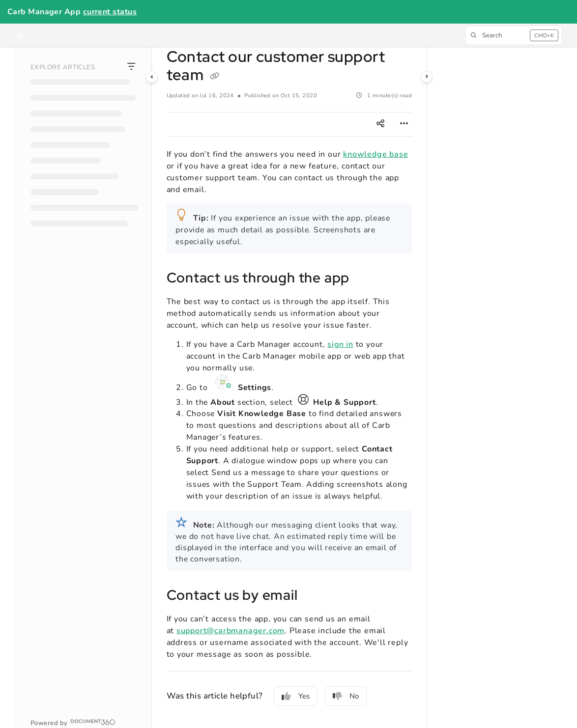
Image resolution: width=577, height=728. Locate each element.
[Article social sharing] (380, 124)
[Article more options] (404, 124)
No (346, 696)
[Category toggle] (152, 77)
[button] (514, 35)
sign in (340, 344)
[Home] (20, 35)
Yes (296, 696)
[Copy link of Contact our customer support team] (215, 76)
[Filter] (131, 67)
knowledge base (375, 154)
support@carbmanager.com (231, 631)
